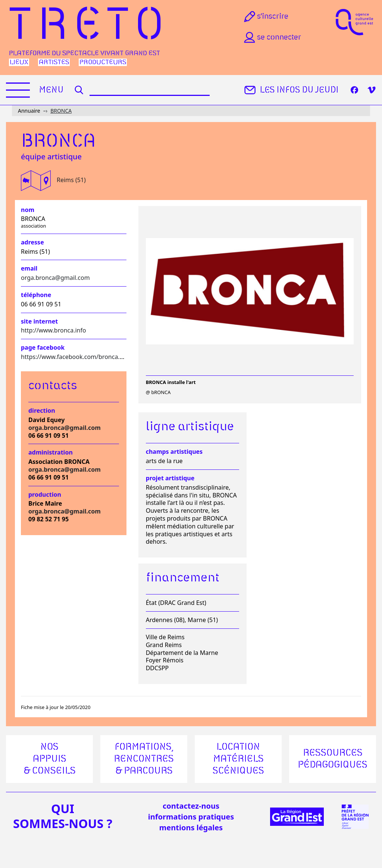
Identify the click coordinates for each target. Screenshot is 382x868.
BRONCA (61, 111)
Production (45, 495)
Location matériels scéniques (238, 759)
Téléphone (36, 295)
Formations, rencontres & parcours (144, 759)
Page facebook (43, 348)
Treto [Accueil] (89, 26)
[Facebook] (354, 90)
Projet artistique (170, 478)
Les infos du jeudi (290, 90)
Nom (28, 210)
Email (29, 268)
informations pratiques (191, 817)
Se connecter (272, 37)
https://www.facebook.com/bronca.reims (78, 357)
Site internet (39, 321)
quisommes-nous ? (63, 816)
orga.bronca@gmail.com (55, 278)
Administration (51, 452)
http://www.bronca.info (54, 330)
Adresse (32, 242)
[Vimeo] (372, 90)
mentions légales (191, 828)
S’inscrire (265, 16)
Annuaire (29, 111)
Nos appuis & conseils (50, 759)
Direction (42, 411)
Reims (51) (71, 180)
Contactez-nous (191, 806)
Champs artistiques (174, 452)
